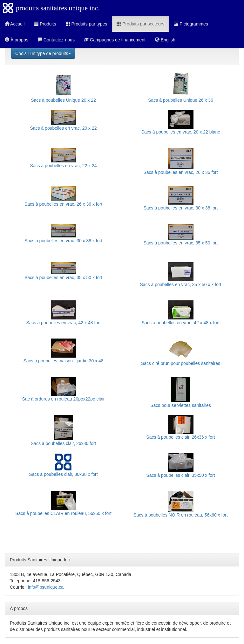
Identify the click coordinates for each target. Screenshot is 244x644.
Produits (45, 24)
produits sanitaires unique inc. (58, 8)
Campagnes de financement (115, 40)
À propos (17, 40)
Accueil (15, 24)
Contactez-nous (56, 40)
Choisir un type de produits (43, 53)
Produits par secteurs (140, 24)
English (165, 40)
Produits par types (87, 24)
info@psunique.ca (46, 587)
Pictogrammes (191, 24)
